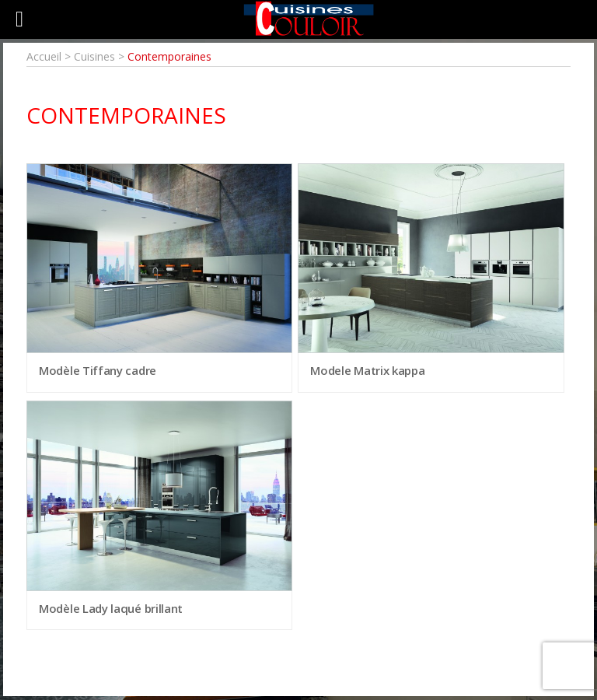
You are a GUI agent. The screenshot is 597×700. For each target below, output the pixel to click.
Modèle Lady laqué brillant (111, 608)
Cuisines (94, 56)
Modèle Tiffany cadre (98, 370)
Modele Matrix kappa (367, 370)
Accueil (44, 56)
